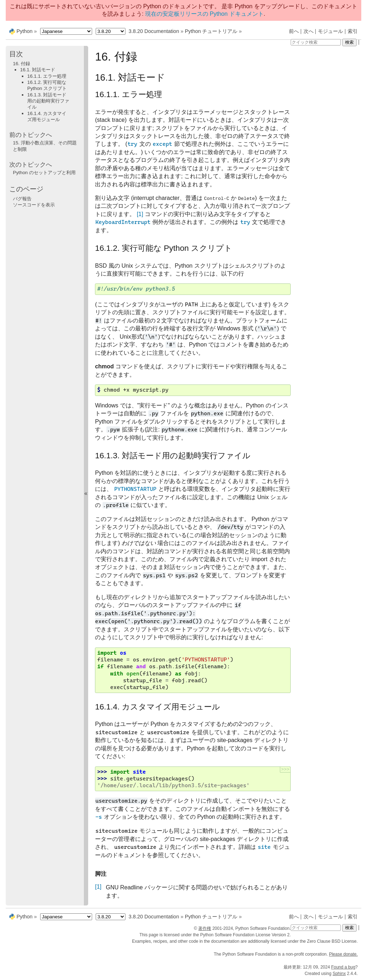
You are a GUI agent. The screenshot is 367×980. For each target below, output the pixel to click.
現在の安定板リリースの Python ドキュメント (204, 14)
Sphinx (339, 974)
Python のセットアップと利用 (44, 173)
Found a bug (343, 967)
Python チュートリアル (211, 31)
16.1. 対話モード (38, 70)
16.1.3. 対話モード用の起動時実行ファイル (48, 101)
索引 (353, 31)
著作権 (205, 928)
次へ (309, 31)
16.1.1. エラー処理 (47, 76)
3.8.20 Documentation (154, 31)
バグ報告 (22, 199)
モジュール (330, 31)
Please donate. (343, 954)
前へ (294, 31)
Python (25, 31)
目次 (16, 54)
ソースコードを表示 (34, 205)
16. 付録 (22, 64)
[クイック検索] (316, 42)
